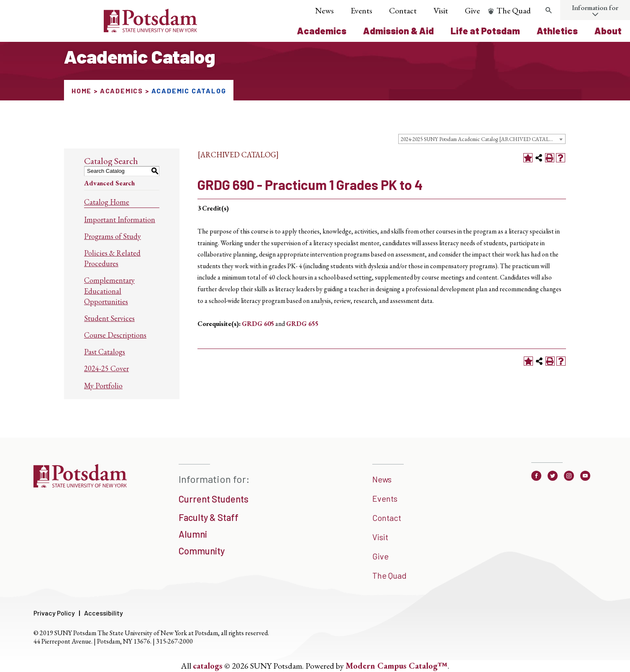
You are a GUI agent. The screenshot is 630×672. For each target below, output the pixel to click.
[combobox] (482, 139)
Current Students (214, 499)
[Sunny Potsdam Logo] (104, 29)
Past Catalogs (105, 352)
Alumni (193, 534)
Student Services (109, 318)
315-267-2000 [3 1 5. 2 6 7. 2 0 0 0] (174, 641)
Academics (322, 31)
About (608, 31)
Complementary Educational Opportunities (109, 291)
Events (361, 10)
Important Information (120, 219)
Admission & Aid (398, 31)
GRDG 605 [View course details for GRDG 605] (258, 324)
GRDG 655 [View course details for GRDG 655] (302, 324)
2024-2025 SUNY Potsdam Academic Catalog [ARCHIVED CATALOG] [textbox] (480, 139)
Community (202, 551)
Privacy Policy (54, 613)
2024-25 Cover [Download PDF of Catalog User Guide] (106, 368)
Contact (403, 10)
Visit (441, 10)
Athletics (557, 31)
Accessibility (104, 613)
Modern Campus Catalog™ (397, 666)
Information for (595, 8)
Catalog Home (107, 202)
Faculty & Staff (209, 517)
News (324, 10)
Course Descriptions (115, 335)
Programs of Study (113, 236)
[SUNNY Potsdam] (80, 485)
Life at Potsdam (485, 31)
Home (82, 91)
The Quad (514, 10)
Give (472, 10)
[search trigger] (548, 10)
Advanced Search (109, 183)
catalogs (208, 666)
